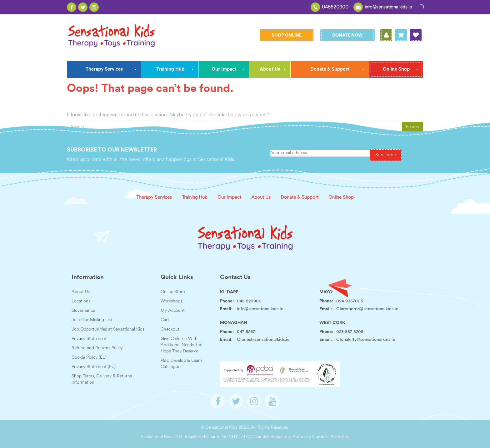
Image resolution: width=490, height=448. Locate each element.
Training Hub (195, 198)
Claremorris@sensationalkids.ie (367, 309)
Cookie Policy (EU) (89, 358)
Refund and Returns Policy (97, 348)
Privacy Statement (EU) (94, 367)
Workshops (171, 301)
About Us (261, 198)
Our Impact (229, 198)
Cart (165, 320)
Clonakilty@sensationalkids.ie (366, 340)
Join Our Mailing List (92, 320)
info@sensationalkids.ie (388, 7)
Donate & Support (300, 198)
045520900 (335, 7)
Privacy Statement (89, 339)
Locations (81, 301)
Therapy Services (154, 198)
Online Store (173, 292)
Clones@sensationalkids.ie (263, 340)
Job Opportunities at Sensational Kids (108, 329)
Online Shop (341, 198)
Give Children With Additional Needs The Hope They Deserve (181, 345)
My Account (173, 311)
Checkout (170, 329)
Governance (83, 311)
